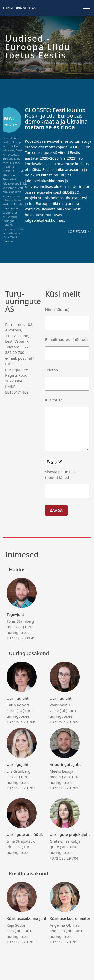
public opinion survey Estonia (12, 194)
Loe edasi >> (80, 231)
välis (20, 229)
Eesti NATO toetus (12, 152)
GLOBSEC (9, 167)
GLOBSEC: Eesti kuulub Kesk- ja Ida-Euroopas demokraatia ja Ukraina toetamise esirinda (56, 119)
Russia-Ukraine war (13, 206)
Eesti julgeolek (11, 148)
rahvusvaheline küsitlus (12, 202)
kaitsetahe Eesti (13, 188)
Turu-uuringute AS (19, 8)
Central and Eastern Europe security (12, 142)
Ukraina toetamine (9, 227)
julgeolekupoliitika (14, 183)
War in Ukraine (11, 239)
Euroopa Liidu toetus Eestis (11, 161)
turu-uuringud (10, 219)
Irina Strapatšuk (9, 177)
